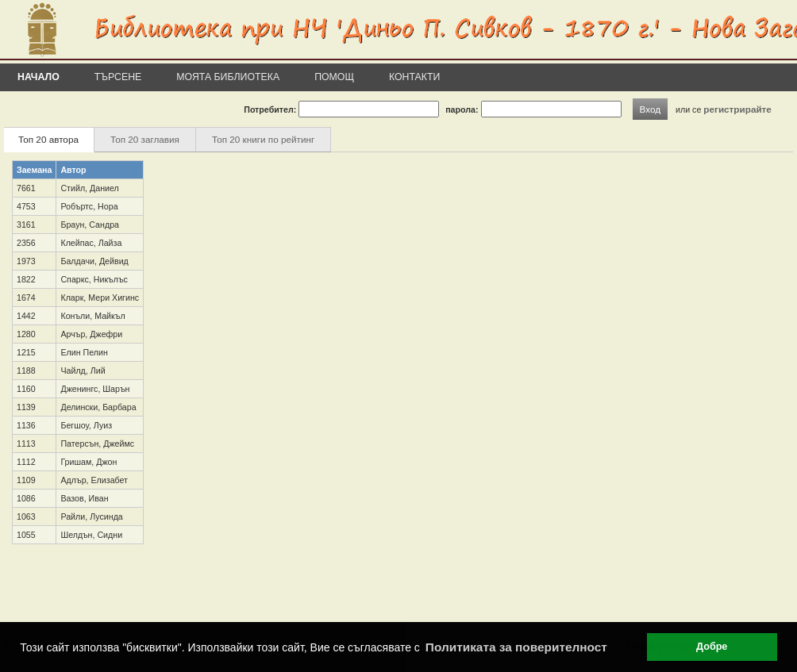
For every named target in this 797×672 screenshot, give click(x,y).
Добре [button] (712, 647)
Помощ (334, 77)
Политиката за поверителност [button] (516, 647)
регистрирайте (737, 109)
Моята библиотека (228, 77)
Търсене (118, 77)
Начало (39, 77)
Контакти (414, 77)
